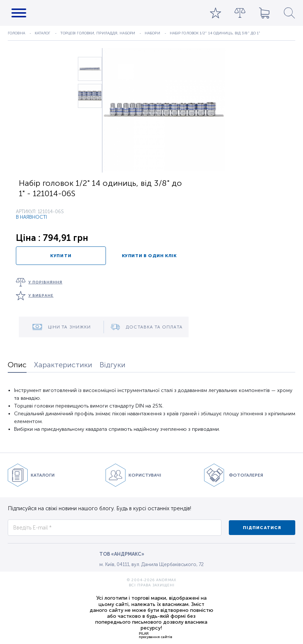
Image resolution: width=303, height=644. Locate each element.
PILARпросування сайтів (155, 635)
